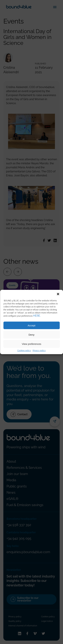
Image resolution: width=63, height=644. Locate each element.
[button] (58, 294)
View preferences (32, 344)
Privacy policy (39, 351)
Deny (32, 335)
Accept (32, 325)
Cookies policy (24, 351)
